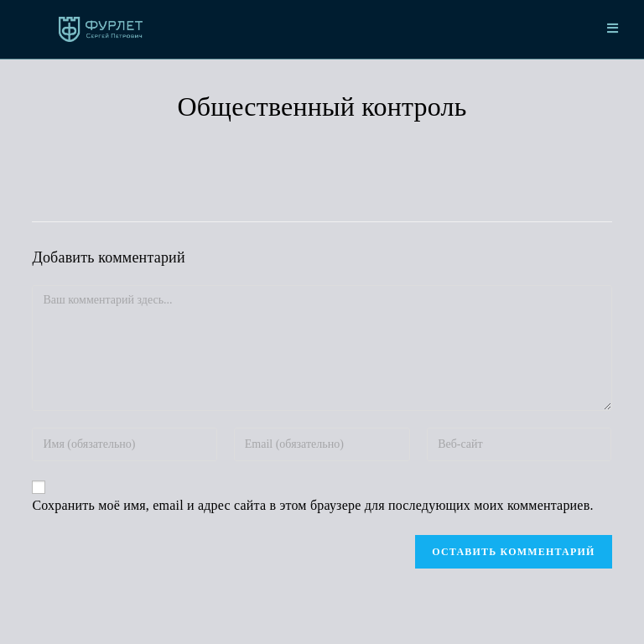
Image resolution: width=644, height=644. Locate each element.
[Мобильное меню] (613, 29)
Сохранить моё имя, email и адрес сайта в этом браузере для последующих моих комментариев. (312, 505)
